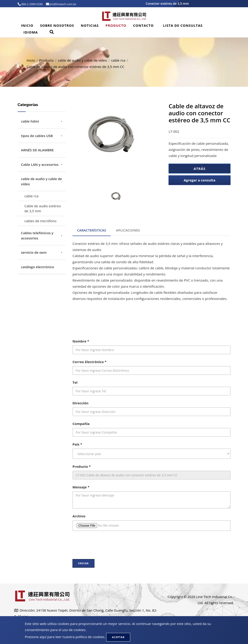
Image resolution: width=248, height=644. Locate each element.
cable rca (118, 60)
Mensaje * (81, 487)
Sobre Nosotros (57, 25)
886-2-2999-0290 (32, 4)
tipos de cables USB (37, 136)
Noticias (90, 25)
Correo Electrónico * (89, 362)
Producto (116, 25)
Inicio (27, 25)
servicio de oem (34, 252)
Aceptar (118, 637)
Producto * (82, 466)
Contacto (143, 25)
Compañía (81, 424)
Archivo (79, 516)
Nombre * (81, 341)
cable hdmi (30, 121)
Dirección (81, 403)
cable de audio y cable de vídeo (82, 60)
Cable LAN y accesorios (40, 164)
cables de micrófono (41, 221)
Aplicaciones (128, 230)
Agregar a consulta (200, 180)
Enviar (83, 563)
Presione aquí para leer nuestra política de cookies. (65, 637)
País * (77, 444)
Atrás (200, 169)
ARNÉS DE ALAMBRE (37, 150)
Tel (75, 382)
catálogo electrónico (38, 267)
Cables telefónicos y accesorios (37, 235)
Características (91, 230)
